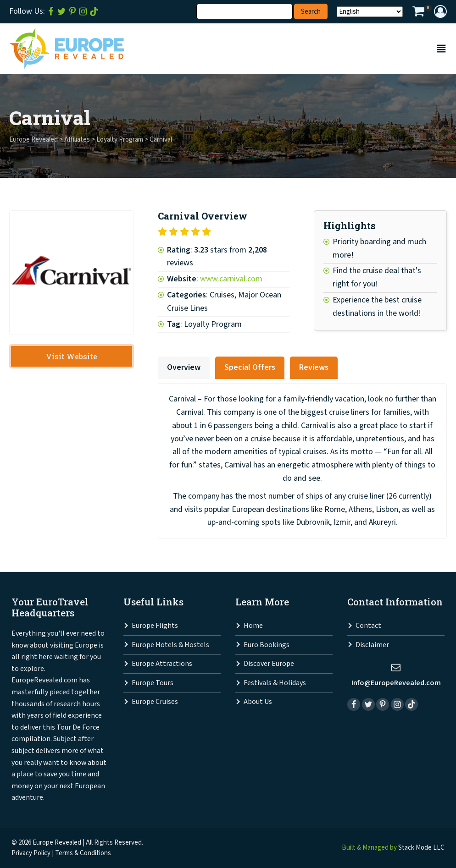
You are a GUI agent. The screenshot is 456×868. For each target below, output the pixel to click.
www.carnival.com (231, 279)
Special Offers (250, 367)
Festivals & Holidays (275, 683)
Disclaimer (372, 645)
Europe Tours (153, 683)
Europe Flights (155, 626)
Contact (368, 626)
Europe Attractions (162, 664)
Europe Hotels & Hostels (170, 645)
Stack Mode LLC (421, 848)
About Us (258, 702)
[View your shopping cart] (418, 13)
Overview (184, 367)
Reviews (314, 367)
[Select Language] (370, 12)
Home (253, 626)
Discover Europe (269, 664)
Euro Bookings (267, 645)
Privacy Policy (31, 853)
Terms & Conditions (83, 853)
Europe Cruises (155, 702)
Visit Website (72, 356)
